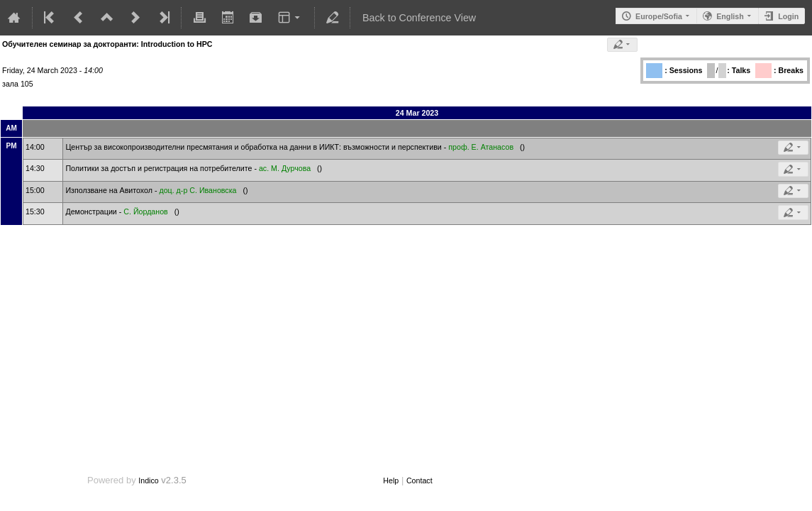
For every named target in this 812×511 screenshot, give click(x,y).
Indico (148, 480)
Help (391, 480)
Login (788, 16)
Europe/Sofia (659, 16)
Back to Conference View (419, 18)
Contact (419, 480)
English (730, 16)
